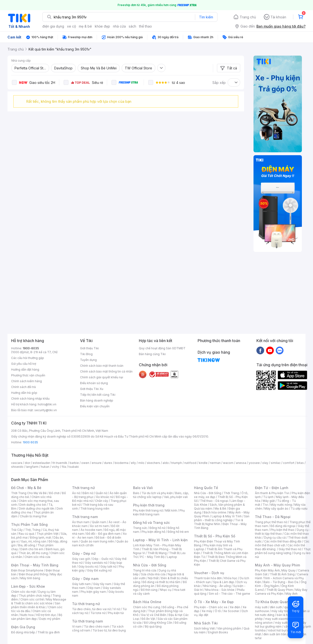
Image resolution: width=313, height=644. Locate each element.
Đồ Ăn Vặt (148, 619)
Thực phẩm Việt (48, 534)
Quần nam (99, 522)
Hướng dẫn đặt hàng (25, 370)
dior (27, 463)
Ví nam (77, 626)
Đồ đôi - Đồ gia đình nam (103, 534)
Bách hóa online (215, 512)
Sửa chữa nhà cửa (153, 574)
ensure (97, 463)
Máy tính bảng (30, 578)
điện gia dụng (53, 26)
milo (141, 463)
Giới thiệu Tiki (89, 348)
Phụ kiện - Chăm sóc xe (211, 607)
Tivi (265, 505)
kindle (203, 463)
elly (133, 463)
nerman (215, 463)
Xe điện (235, 607)
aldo (166, 463)
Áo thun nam (81, 522)
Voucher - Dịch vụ (209, 573)
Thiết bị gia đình (49, 632)
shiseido (17, 467)
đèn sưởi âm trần (275, 634)
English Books (218, 632)
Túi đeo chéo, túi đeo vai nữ (91, 609)
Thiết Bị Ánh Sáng (282, 574)
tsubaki (74, 467)
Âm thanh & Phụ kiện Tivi (272, 493)
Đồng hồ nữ (157, 528)
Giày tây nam (102, 584)
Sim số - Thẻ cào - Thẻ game (229, 594)
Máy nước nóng (281, 505)
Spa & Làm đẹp (224, 582)
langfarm (32, 467)
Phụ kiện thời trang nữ (148, 510)
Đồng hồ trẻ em (178, 532)
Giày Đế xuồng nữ (99, 570)
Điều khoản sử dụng (94, 383)
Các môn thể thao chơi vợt (282, 543)
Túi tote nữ (98, 613)
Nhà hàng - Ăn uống (217, 586)
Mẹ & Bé (220, 509)
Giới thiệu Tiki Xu (92, 389)
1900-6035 (31, 348)
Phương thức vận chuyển (28, 375)
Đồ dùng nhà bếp (23, 632)
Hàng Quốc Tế (206, 488)
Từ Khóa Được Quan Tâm (276, 602)
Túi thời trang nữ (86, 604)
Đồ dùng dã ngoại (283, 526)
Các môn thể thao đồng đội (283, 541)
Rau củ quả (26, 534)
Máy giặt (269, 501)
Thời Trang (231, 493)
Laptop (172, 557)
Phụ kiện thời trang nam (159, 512)
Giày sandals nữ (96, 563)
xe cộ (71, 26)
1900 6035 (30, 442)
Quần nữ (101, 493)
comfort (289, 463)
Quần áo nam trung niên (97, 541)
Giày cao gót (81, 559)
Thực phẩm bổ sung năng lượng (283, 551)
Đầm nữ (88, 493)
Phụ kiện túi (116, 613)
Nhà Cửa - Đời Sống (150, 565)
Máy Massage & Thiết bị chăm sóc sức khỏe (39, 601)
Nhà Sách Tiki (206, 623)
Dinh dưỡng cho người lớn (37, 509)
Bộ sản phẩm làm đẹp (37, 617)
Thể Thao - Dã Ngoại (273, 517)
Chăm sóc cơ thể (32, 599)
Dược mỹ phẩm (50, 619)
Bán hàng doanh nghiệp (97, 400)
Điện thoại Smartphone (27, 570)
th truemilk (60, 463)
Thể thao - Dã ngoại (214, 501)
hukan (45, 467)
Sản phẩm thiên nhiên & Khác (36, 605)
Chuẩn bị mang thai (33, 516)
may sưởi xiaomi (276, 619)
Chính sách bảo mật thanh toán (102, 366)
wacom (228, 463)
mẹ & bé (85, 26)
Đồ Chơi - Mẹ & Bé (26, 488)
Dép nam (94, 588)
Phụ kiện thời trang (149, 505)
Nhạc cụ (166, 590)
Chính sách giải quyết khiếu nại (102, 377)
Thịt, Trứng (33, 530)
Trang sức (140, 528)
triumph (177, 463)
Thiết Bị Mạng (157, 553)
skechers (153, 463)
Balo (136, 493)
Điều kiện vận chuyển (95, 406)
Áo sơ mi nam (99, 526)
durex (108, 463)
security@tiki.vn (46, 410)
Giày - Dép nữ (84, 553)
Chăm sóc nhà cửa (37, 557)
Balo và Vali (143, 488)
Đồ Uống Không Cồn (158, 623)
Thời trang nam (85, 517)
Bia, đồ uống (27, 545)
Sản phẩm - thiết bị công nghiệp (222, 518)
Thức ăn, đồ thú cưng (33, 553)
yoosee (254, 463)
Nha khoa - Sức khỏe (220, 590)
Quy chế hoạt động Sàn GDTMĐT (162, 348)
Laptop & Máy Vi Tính (227, 516)
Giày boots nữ (88, 567)
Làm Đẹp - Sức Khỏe (28, 586)
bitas (300, 463)
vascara (17, 463)
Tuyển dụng (88, 360)
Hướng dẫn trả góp (24, 393)
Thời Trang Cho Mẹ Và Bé (29, 493)
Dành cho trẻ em (32, 549)
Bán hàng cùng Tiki (152, 354)
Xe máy (207, 611)
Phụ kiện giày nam (93, 592)
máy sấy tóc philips (285, 611)
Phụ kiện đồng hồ (153, 532)
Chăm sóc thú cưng (147, 607)
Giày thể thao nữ (290, 549)
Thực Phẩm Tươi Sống (29, 524)
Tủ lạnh (268, 497)
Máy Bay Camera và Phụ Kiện (281, 592)
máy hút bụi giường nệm (281, 625)
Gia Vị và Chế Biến (154, 615)
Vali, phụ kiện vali (176, 497)
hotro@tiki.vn (47, 404)
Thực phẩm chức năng (34, 596)
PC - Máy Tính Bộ (152, 557)
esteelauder (41, 463)
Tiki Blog (86, 354)
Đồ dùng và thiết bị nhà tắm (161, 582)
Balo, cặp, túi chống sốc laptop (161, 495)
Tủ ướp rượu (299, 509)
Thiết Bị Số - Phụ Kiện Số (215, 536)
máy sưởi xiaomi (286, 623)
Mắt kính (171, 510)
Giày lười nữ (108, 567)
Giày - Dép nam (85, 579)
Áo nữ (76, 493)
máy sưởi (261, 607)
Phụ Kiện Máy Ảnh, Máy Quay (275, 570)
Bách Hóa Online (147, 602)
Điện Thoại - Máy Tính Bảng (35, 565)
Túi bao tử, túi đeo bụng (109, 630)
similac (276, 463)
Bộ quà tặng (153, 626)
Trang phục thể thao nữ (271, 522)
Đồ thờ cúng (149, 590)
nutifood (190, 463)
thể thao (145, 26)
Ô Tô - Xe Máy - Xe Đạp (214, 602)
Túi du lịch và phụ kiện (157, 493)
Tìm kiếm (206, 17)
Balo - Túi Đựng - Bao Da (281, 582)
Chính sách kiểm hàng (26, 381)
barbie (74, 463)
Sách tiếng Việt (204, 628)
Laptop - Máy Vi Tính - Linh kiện (160, 540)
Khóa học (231, 578)
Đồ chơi (54, 493)
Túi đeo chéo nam (97, 626)
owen (85, 463)
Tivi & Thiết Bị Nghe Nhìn (219, 522)
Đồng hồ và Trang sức (151, 523)
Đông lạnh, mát (41, 538)
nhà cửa (119, 26)
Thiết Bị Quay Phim (280, 590)
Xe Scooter (231, 611)
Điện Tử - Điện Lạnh (272, 488)
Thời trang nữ (83, 488)
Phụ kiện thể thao (282, 530)
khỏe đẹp (102, 26)
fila (64, 467)
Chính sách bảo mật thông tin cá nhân (106, 371)
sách (132, 26)
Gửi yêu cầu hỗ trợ (24, 364)
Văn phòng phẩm (229, 628)
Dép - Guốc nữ (103, 559)
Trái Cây (17, 530)
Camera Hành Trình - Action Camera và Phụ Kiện (282, 578)
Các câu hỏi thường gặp (28, 358)
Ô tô (218, 611)
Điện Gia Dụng (23, 627)
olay (265, 463)
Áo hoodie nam (91, 530)
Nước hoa (27, 615)
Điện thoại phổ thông (33, 574)
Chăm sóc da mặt (23, 592)
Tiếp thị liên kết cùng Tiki (98, 395)
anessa (241, 463)
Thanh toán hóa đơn (208, 578)
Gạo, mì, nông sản (34, 541)
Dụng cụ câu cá (275, 538)
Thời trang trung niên (95, 509)
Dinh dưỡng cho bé (33, 505)
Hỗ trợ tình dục (46, 615)
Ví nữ (117, 609)
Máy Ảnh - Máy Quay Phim (277, 565)
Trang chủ (248, 17)
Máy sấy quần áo (276, 509)
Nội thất (153, 578)
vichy (56, 467)
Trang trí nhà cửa (145, 570)
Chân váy (102, 501)
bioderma (122, 463)
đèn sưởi (276, 607)
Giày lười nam (81, 584)
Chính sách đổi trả (23, 387)
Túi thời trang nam (87, 621)
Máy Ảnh (291, 594)
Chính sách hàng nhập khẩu (30, 399)
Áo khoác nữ (105, 497)
